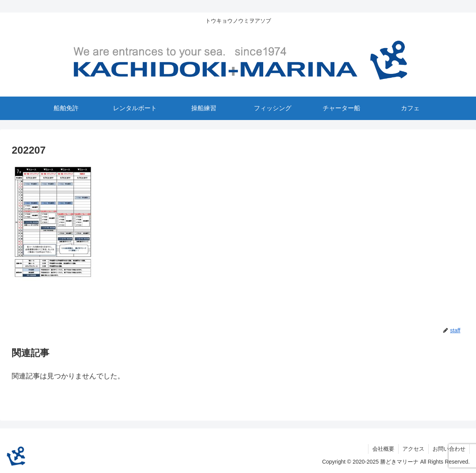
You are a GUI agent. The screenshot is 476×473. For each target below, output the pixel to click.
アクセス (413, 449)
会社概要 (383, 449)
